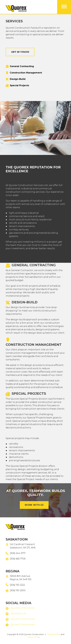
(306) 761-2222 (17, 585)
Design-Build (18, 79)
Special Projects (19, 86)
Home (16, 31)
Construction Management (26, 73)
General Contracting (22, 66)
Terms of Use (34, 637)
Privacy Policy (54, 634)
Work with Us (34, 505)
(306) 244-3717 (18, 553)
